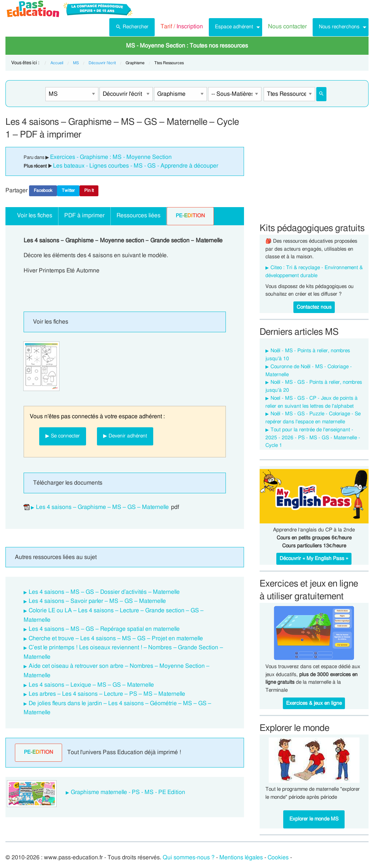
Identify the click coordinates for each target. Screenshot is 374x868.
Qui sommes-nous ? (189, 857)
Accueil (57, 63)
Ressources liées (139, 215)
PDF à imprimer (84, 215)
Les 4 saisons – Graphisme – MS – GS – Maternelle (102, 507)
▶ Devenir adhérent (125, 436)
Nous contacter (287, 26)
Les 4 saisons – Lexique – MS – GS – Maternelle (91, 685)
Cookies (278, 857)
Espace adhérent (234, 27)
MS (76, 63)
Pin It (89, 190)
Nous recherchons (339, 27)
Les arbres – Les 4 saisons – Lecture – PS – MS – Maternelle (107, 694)
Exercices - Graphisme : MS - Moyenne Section (111, 157)
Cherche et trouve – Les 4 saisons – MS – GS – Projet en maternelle (116, 638)
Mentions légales (241, 857)
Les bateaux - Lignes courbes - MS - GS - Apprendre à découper (136, 166)
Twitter (68, 190)
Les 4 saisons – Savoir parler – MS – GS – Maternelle (97, 601)
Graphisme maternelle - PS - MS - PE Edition (128, 792)
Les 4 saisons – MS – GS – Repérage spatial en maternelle (104, 629)
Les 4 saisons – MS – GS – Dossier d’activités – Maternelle (104, 592)
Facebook (43, 190)
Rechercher (132, 26)
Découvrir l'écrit (102, 63)
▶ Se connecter (63, 436)
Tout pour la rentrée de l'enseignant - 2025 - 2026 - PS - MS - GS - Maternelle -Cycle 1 (313, 438)
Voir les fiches (35, 215)
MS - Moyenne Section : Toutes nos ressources (187, 46)
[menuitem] (132, 27)
